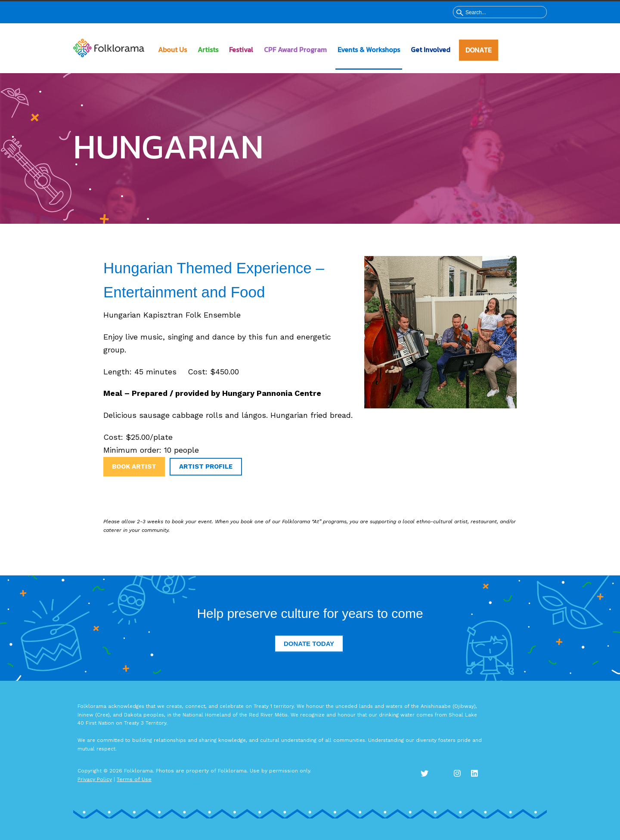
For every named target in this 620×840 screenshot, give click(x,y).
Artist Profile (206, 466)
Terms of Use (134, 779)
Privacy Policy (95, 779)
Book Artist (134, 466)
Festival (241, 49)
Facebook (443, 775)
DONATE (479, 50)
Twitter (426, 775)
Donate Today (309, 644)
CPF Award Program (295, 49)
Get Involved (431, 49)
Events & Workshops (369, 49)
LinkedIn (478, 775)
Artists (208, 49)
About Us (172, 49)
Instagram (461, 775)
